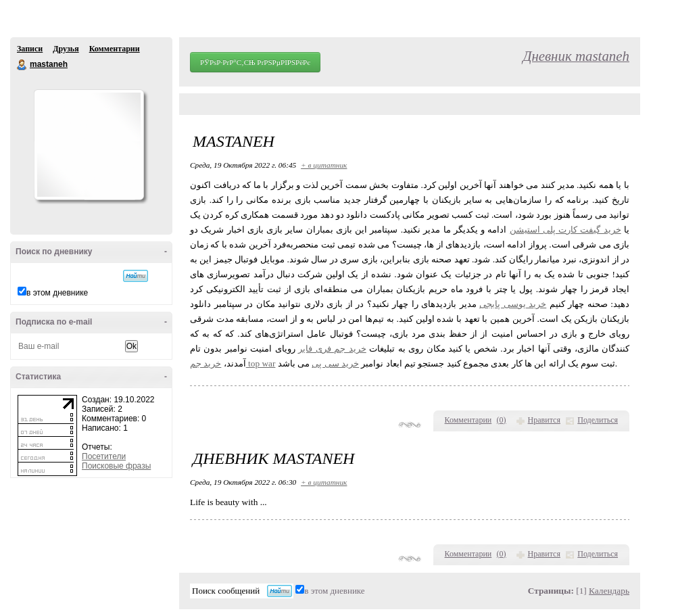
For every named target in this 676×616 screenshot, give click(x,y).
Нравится (544, 420)
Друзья (66, 49)
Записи (30, 49)
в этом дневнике (57, 293)
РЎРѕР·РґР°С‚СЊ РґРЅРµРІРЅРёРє (255, 62)
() (502, 420)
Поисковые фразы (116, 466)
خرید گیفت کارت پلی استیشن (565, 230)
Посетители (104, 456)
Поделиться (598, 420)
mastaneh (22, 65)
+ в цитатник (324, 165)
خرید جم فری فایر (332, 349)
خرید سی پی (335, 363)
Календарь (609, 591)
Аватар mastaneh (89, 145)
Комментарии (115, 49)
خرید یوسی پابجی (513, 304)
